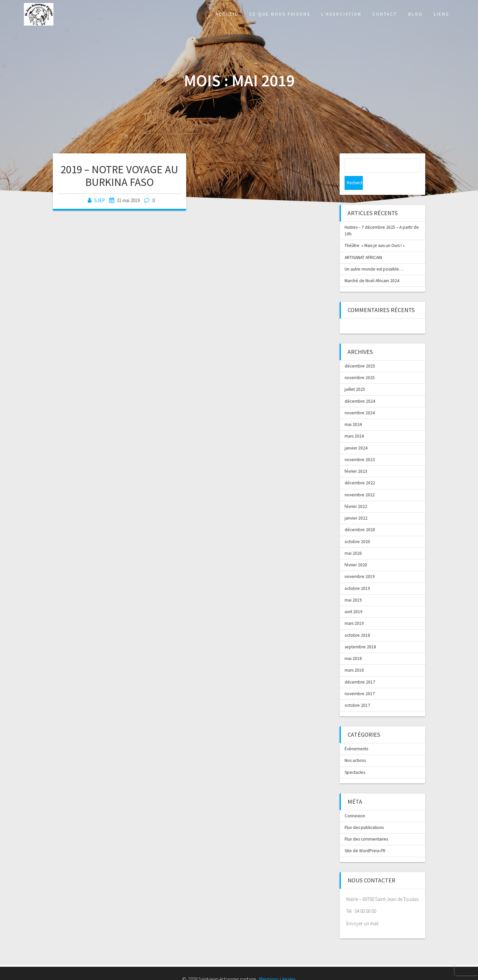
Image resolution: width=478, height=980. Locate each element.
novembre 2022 (360, 481)
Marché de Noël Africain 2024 (372, 267)
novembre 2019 (360, 563)
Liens (441, 14)
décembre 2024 (360, 387)
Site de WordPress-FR (365, 837)
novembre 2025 (360, 364)
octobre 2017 (357, 691)
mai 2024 (353, 410)
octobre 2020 (357, 528)
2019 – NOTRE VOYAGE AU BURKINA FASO (119, 176)
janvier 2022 (356, 504)
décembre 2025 (360, 352)
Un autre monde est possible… (374, 255)
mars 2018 (354, 656)
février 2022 (356, 492)
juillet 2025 (355, 375)
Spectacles (355, 758)
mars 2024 (354, 422)
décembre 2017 (360, 668)
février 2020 (356, 551)
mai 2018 (353, 645)
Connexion (355, 802)
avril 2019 (354, 598)
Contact (385, 14)
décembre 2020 (360, 516)
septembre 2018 (360, 633)
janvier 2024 (356, 434)
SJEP (100, 200)
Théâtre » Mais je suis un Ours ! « (375, 232)
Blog (416, 14)
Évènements (356, 735)
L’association (341, 14)
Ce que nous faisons (280, 14)
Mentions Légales (277, 965)
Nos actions (355, 746)
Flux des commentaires (366, 825)
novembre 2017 (360, 680)
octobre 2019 (357, 574)
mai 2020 (353, 539)
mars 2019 (354, 609)
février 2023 (356, 457)
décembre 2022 (360, 469)
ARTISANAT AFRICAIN (363, 244)
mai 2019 (353, 586)
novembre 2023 (360, 446)
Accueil (227, 14)
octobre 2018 (357, 621)
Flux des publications (364, 814)
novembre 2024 (360, 399)
